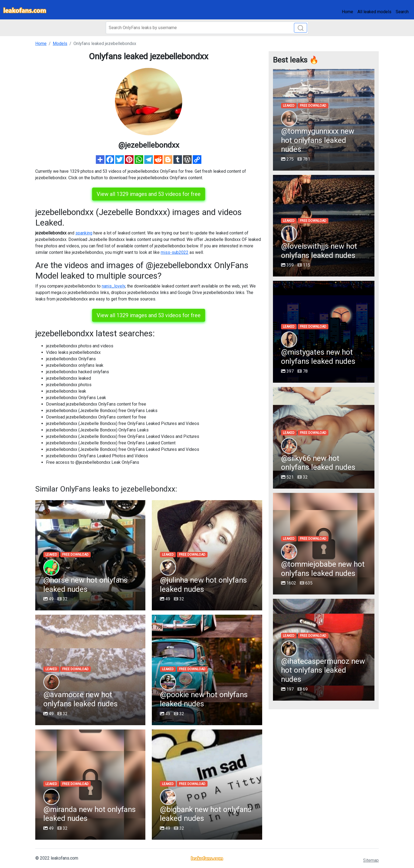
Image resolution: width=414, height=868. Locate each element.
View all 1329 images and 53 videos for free (149, 194)
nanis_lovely (113, 286)
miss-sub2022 (175, 252)
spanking (84, 233)
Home (348, 12)
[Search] (207, 28)
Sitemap (371, 860)
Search (402, 12)
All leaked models (374, 12)
